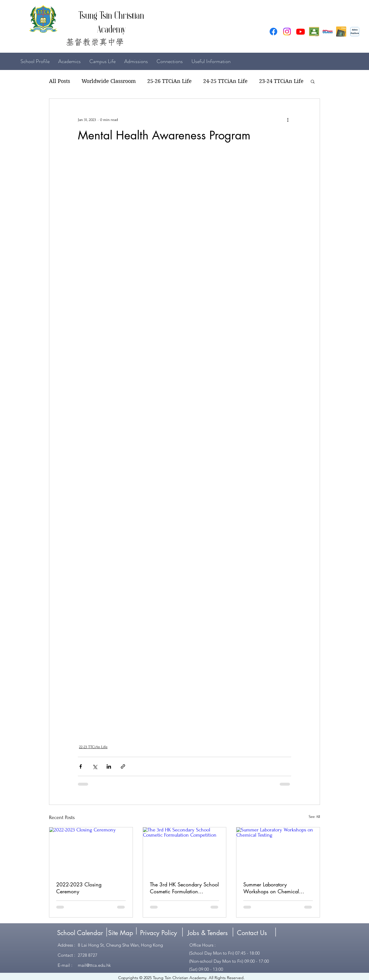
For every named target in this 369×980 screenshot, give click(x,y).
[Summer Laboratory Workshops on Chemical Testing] (278, 851)
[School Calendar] (80, 933)
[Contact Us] (252, 933)
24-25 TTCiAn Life (225, 81)
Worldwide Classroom (109, 81)
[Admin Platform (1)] (355, 32)
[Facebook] (273, 32)
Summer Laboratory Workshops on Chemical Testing (271, 888)
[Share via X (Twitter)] (95, 766)
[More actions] (288, 120)
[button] (313, 81)
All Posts (60, 81)
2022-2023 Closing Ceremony (79, 888)
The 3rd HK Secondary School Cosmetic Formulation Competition (184, 888)
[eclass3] (328, 32)
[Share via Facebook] (81, 766)
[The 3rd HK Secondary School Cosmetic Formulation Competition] (185, 851)
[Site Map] (121, 933)
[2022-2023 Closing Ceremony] (91, 851)
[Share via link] (123, 766)
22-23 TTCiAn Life (93, 747)
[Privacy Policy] (159, 933)
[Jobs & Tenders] (207, 933)
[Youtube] (301, 32)
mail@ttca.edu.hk (94, 965)
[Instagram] (287, 32)
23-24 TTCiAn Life (281, 81)
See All (314, 817)
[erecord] (341, 32)
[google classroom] (314, 32)
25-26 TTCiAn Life (170, 81)
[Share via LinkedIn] (109, 766)
